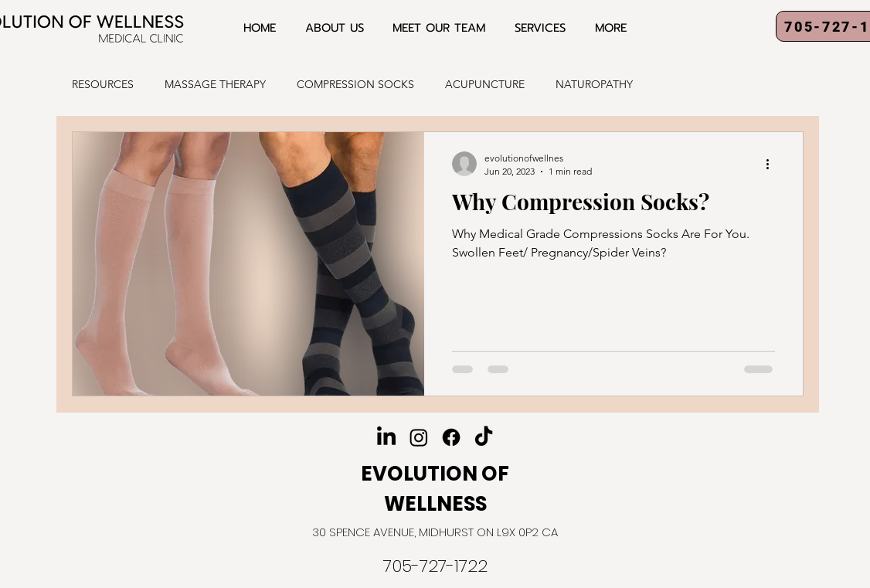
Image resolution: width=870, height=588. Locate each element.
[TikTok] (484, 437)
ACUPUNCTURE (485, 84)
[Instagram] (419, 437)
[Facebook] (451, 437)
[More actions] (773, 164)
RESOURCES (103, 84)
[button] (540, 29)
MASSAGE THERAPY (215, 84)
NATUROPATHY (594, 84)
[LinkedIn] (386, 437)
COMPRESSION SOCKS (355, 84)
